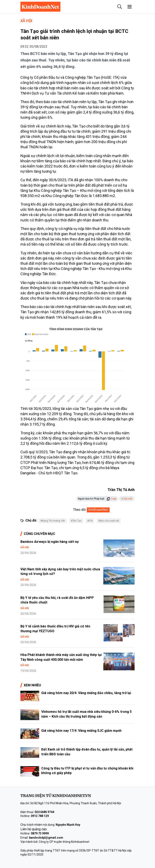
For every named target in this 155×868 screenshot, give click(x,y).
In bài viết (127, 499)
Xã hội (26, 21)
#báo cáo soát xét (109, 521)
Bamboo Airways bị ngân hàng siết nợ (49, 542)
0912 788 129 (40, 816)
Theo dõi (79, 510)
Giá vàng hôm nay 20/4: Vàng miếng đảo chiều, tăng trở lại (86, 693)
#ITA (90, 521)
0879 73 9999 (40, 833)
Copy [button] (112, 499)
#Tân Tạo (76, 521)
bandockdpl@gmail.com (46, 838)
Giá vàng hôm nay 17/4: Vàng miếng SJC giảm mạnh (81, 731)
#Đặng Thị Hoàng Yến (53, 521)
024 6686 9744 (44, 812)
